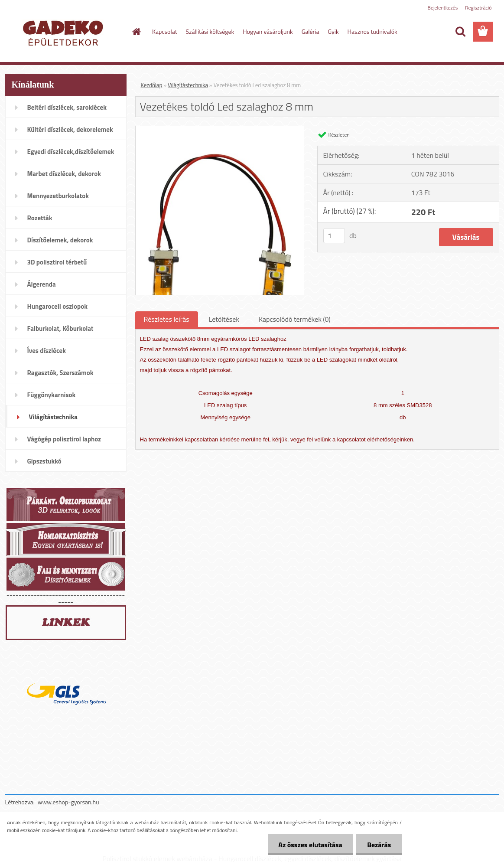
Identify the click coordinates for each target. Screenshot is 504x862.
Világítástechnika (188, 85)
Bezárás (379, 845)
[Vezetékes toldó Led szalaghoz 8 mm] (220, 130)
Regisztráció (478, 8)
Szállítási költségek (210, 31)
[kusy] (334, 236)
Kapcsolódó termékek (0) (295, 319)
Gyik (333, 31)
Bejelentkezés (443, 8)
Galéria (311, 31)
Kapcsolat (165, 31)
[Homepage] (136, 32)
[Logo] (65, 32)
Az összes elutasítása (310, 845)
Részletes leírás (167, 319)
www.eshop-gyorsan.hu (68, 802)
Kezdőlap (152, 85)
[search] (460, 32)
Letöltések (224, 319)
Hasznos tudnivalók (372, 31)
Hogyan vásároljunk (268, 31)
